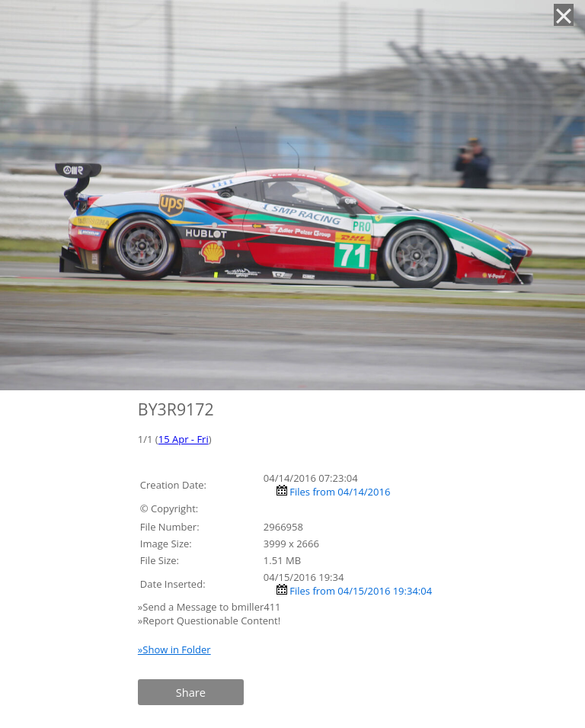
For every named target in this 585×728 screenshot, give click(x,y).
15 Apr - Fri (184, 439)
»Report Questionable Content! (209, 621)
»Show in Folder (174, 649)
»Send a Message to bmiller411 (211, 607)
